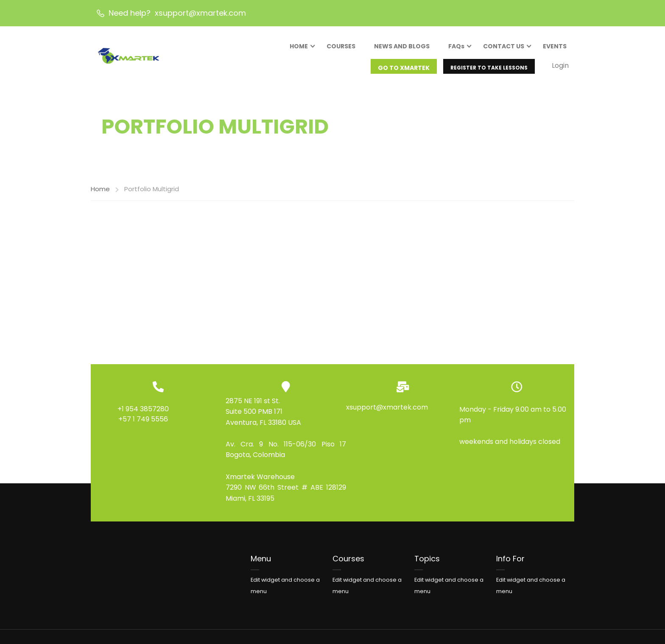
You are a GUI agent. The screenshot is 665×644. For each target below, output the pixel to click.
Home (100, 198)
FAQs (455, 48)
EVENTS (554, 48)
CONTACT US (503, 48)
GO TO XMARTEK (403, 70)
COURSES (340, 48)
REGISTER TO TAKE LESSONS (488, 69)
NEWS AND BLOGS (401, 48)
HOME (298, 48)
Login (559, 67)
